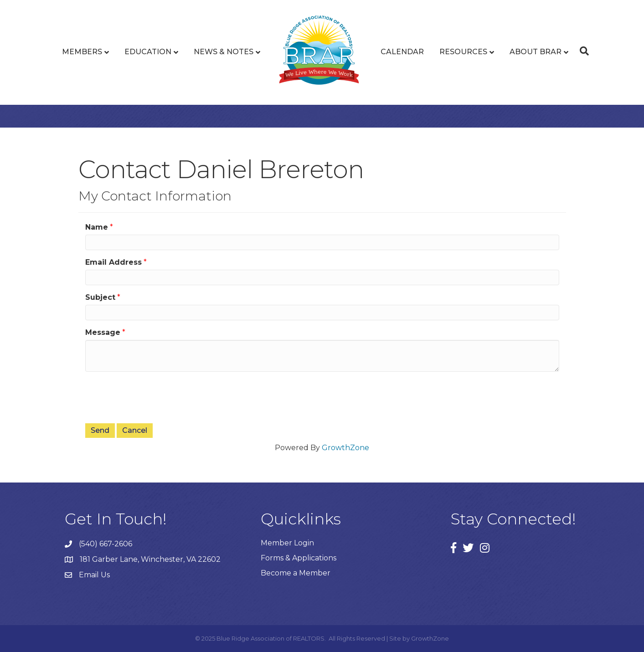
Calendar (402, 52)
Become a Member (296, 573)
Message (103, 332)
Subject (100, 297)
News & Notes (224, 52)
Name (97, 227)
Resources (463, 52)
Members (82, 52)
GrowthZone (345, 448)
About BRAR (536, 52)
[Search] (582, 51)
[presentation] (155, 396)
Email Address (113, 262)
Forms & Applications (299, 558)
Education (148, 52)
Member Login (287, 543)
